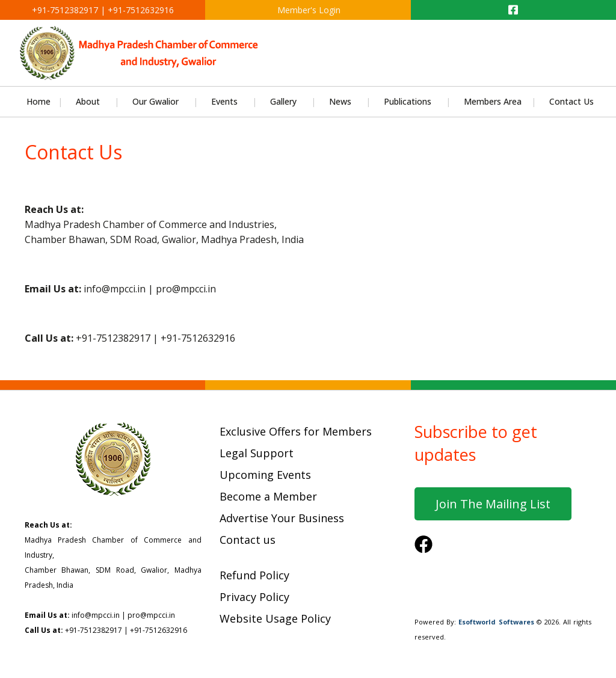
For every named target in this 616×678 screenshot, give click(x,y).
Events (224, 101)
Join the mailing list (493, 504)
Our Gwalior (156, 101)
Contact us (248, 540)
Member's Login (308, 10)
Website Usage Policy (275, 618)
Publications (408, 101)
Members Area (493, 101)
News (340, 101)
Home (38, 101)
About (88, 101)
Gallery (283, 101)
